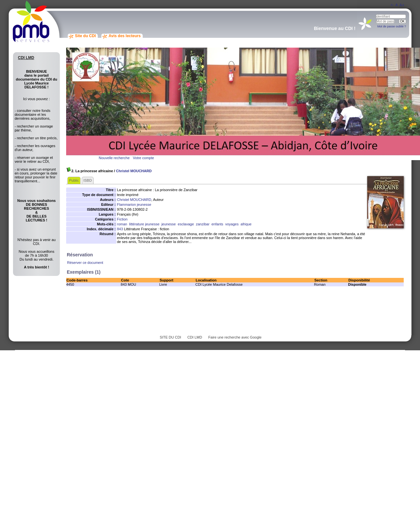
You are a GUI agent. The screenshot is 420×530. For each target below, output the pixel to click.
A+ (402, 5)
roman (122, 224)
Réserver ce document (85, 263)
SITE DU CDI (170, 337)
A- (392, 5)
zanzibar (203, 224)
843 (120, 229)
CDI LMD (195, 337)
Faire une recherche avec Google (235, 337)
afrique (246, 224)
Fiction (122, 219)
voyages (232, 224)
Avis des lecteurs (124, 36)
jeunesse (168, 224)
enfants (217, 224)
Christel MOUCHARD (134, 171)
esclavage (186, 224)
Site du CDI (85, 36)
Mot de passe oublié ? (392, 26)
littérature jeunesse (144, 224)
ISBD (88, 180)
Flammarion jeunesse (134, 204)
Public (74, 180)
